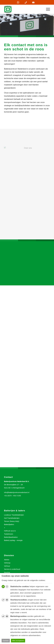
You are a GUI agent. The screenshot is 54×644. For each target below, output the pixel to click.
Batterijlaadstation (11, 537)
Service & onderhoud (12, 569)
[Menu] (47, 9)
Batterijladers (9, 524)
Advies (7, 560)
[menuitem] (47, 9)
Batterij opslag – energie (13, 540)
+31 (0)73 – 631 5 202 (12, 496)
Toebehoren (9, 534)
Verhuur (7, 566)
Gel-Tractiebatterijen (12, 518)
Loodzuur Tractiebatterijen (14, 515)
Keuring (7, 572)
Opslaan (6, 641)
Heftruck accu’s (10, 531)
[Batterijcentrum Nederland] (22, 9)
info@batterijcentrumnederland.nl (17, 492)
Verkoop (7, 563)
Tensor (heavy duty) (12, 521)
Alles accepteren (18, 641)
